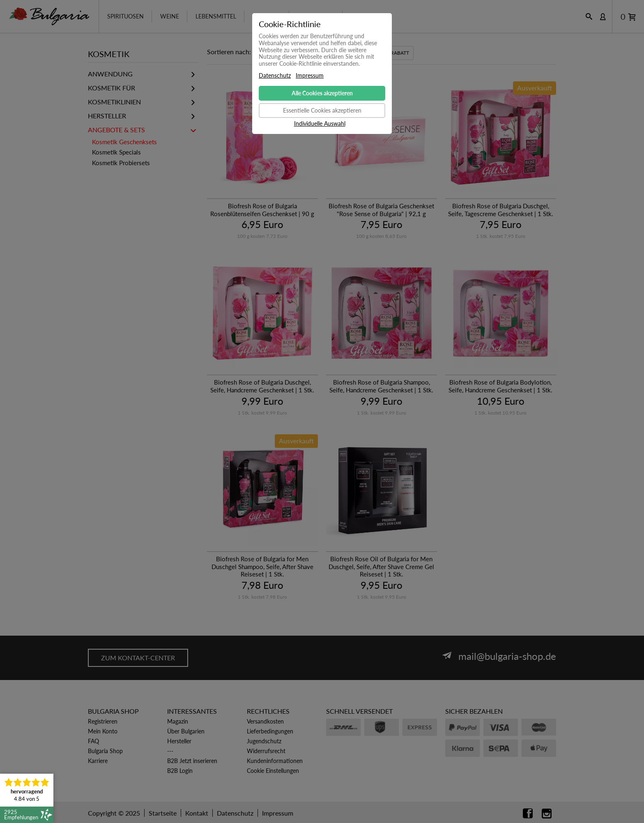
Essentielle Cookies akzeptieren (322, 110)
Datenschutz (275, 76)
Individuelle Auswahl (320, 124)
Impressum (310, 76)
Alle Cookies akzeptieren (322, 93)
